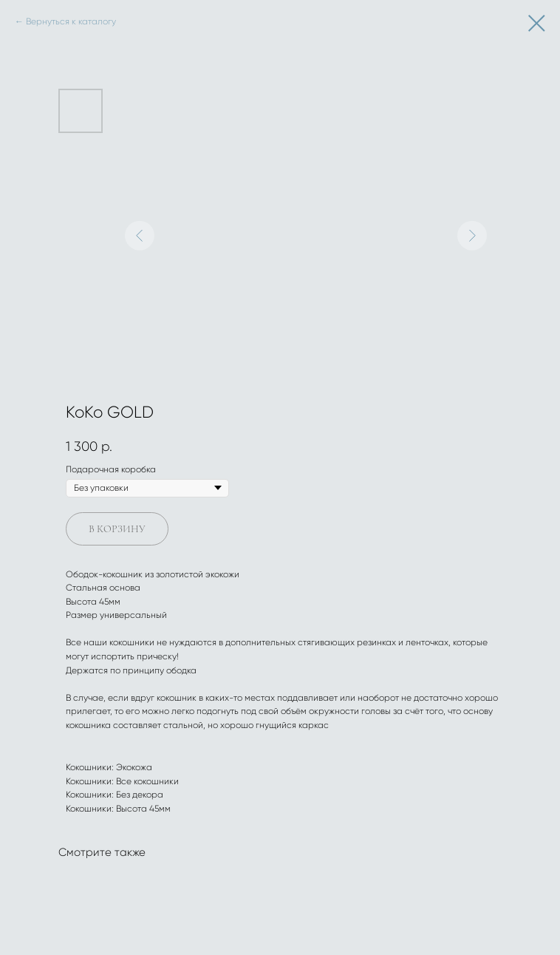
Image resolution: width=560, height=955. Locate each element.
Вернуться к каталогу (71, 21)
